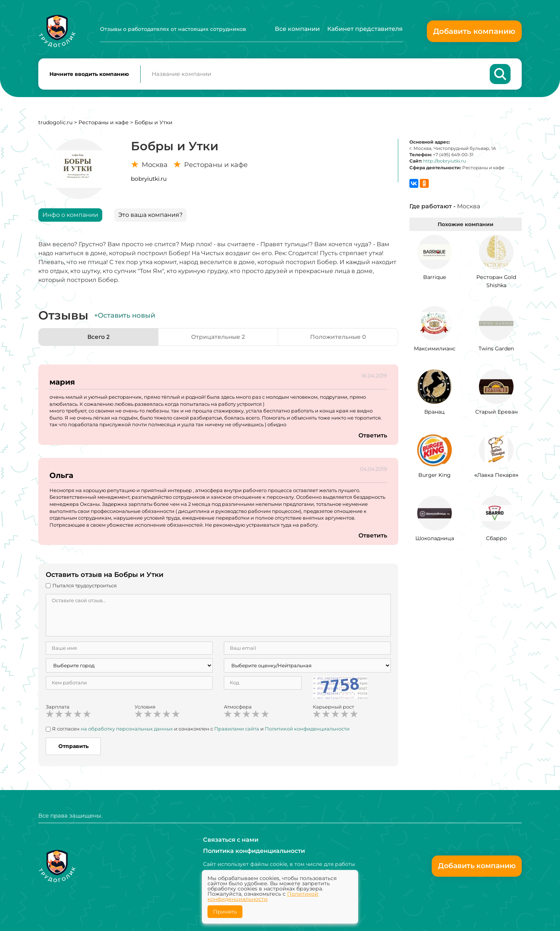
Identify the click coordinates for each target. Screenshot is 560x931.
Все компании (297, 29)
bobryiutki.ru (149, 180)
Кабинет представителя (365, 29)
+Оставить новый (125, 317)
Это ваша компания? (150, 216)
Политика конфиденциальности (254, 851)
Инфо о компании (70, 216)
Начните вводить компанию (89, 75)
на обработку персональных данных (127, 730)
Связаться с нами (231, 840)
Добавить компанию (474, 31)
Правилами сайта (237, 730)
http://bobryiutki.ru (445, 162)
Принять (225, 912)
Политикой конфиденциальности (307, 730)
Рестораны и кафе (104, 124)
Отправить (73, 748)
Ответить (373, 437)
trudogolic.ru (55, 124)
